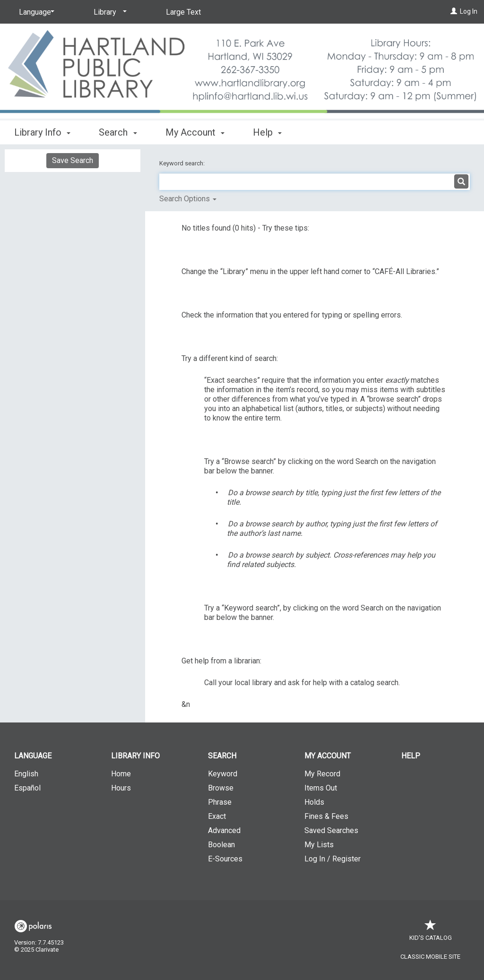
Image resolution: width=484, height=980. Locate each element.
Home (121, 774)
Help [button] (267, 132)
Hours (121, 788)
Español (27, 788)
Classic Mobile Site (430, 957)
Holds (314, 802)
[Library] (108, 12)
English (26, 774)
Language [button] (33, 756)
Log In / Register (333, 859)
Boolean (221, 845)
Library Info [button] (42, 132)
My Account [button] (195, 132)
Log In (469, 11)
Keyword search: (183, 163)
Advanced (224, 830)
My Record (322, 774)
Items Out (321, 788)
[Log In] (454, 11)
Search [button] (118, 132)
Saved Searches (331, 830)
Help (411, 756)
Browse (221, 788)
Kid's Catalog (431, 933)
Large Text (183, 12)
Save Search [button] (73, 160)
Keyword (223, 774)
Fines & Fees (326, 816)
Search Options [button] (188, 199)
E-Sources (225, 859)
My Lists (319, 845)
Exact (217, 816)
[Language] (35, 12)
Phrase (220, 802)
